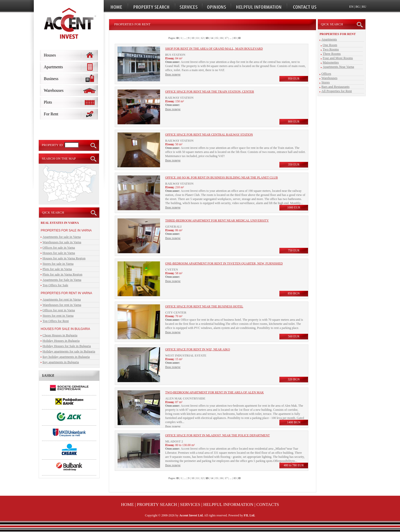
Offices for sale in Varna (59, 247)
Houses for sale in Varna (59, 253)
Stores (326, 82)
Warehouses (54, 90)
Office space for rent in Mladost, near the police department (217, 435)
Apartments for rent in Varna (62, 299)
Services (190, 505)
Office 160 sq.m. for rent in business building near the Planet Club (222, 178)
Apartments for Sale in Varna (62, 280)
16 (221, 38)
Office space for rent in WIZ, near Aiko (198, 349)
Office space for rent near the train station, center (210, 92)
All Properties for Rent (337, 91)
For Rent (51, 114)
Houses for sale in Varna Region (64, 258)
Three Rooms (332, 54)
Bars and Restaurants (335, 87)
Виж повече (173, 74)
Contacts (268, 505)
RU (364, 7)
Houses (50, 55)
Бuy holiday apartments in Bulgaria (66, 357)
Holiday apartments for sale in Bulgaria (69, 351)
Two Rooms (331, 49)
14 (212, 38)
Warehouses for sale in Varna (62, 242)
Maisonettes (331, 62)
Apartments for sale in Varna (62, 237)
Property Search (157, 505)
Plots (48, 102)
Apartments (53, 67)
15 (217, 38)
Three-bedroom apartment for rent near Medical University (217, 220)
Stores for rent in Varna (58, 315)
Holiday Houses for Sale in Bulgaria (67, 346)
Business (51, 79)
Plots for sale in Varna (57, 269)
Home (128, 505)
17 (226, 38)
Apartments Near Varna (338, 67)
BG (358, 7)
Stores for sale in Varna (58, 264)
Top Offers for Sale (55, 285)
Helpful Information (228, 505)
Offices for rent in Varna (59, 310)
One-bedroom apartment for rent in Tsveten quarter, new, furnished (224, 263)
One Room (330, 45)
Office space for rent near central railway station (209, 135)
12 (202, 38)
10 (193, 38)
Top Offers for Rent (56, 321)
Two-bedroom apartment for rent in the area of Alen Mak (214, 392)
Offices (326, 74)
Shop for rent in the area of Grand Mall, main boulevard (214, 49)
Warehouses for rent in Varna (62, 305)
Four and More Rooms (338, 58)
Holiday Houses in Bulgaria (61, 341)
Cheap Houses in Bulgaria (60, 335)
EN (351, 7)
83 (235, 38)
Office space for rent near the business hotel (204, 306)
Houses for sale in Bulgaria (65, 329)
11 (198, 38)
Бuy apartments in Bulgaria (61, 362)
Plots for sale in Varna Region (62, 274)
